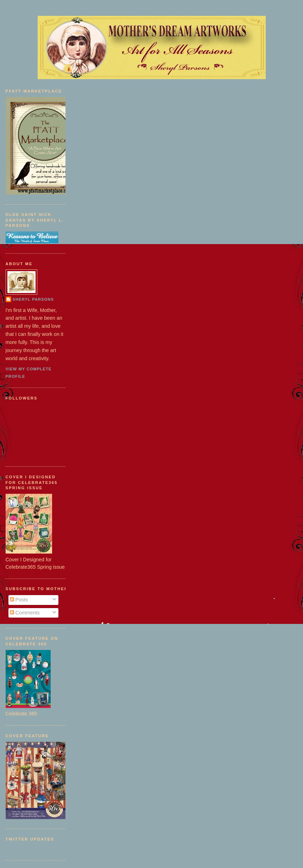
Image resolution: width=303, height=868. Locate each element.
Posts (19, 600)
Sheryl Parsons (33, 299)
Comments (25, 613)
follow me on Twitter (43, 849)
